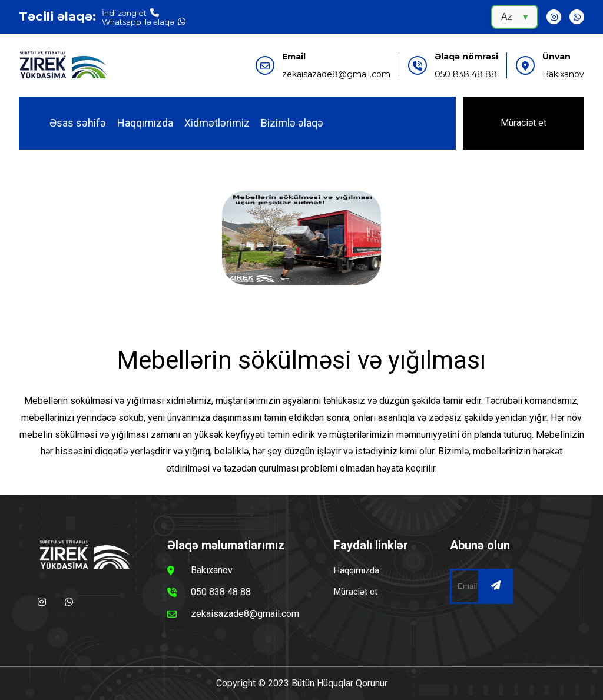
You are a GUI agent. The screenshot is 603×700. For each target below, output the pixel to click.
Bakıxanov (563, 74)
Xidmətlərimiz (217, 123)
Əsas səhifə (78, 123)
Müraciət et (524, 123)
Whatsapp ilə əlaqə (144, 21)
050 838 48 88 (466, 74)
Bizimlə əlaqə (292, 123)
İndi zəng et (130, 13)
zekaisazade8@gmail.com (336, 74)
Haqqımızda (145, 123)
